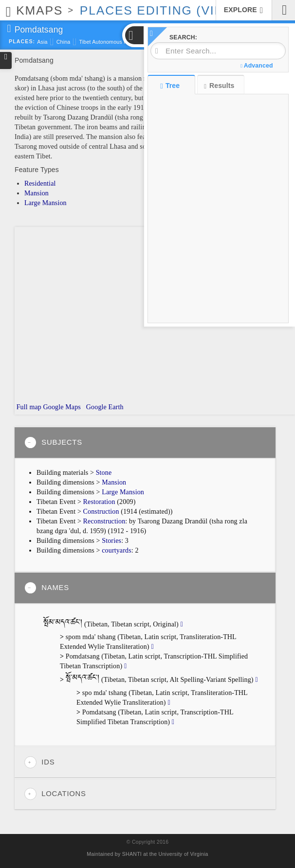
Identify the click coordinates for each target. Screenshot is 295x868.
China (64, 42)
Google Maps (62, 407)
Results (219, 86)
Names (47, 588)
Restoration (99, 502)
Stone (104, 473)
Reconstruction (104, 521)
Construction (101, 512)
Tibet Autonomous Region (110, 42)
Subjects (53, 443)
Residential (40, 183)
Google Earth (104, 407)
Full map (28, 407)
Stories (111, 541)
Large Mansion (46, 203)
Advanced (257, 66)
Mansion (37, 193)
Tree (171, 86)
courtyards (117, 550)
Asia (42, 42)
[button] (134, 35)
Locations (55, 794)
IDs (39, 762)
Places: (22, 41)
